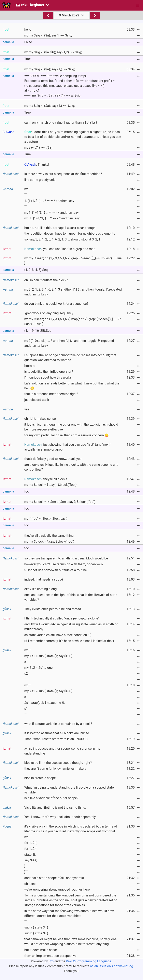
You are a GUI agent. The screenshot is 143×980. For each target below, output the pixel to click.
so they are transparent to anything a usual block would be (66, 558)
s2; (26, 674)
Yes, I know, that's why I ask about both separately (60, 817)
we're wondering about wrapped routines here (57, 889)
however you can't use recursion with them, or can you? (64, 564)
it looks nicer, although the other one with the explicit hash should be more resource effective (71, 427)
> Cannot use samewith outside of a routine (56, 570)
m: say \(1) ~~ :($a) (38, 148)
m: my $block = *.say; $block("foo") (49, 542)
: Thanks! (37, 165)
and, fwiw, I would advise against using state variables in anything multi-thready (71, 627)
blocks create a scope (40, 778)
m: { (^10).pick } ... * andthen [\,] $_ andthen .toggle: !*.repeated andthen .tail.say (69, 343)
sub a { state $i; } (36, 927)
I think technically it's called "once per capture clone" (62, 618)
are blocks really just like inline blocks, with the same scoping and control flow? (71, 467)
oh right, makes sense (40, 419)
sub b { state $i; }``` (38, 933)
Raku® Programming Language (89, 961)
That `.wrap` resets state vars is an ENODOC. (56, 739)
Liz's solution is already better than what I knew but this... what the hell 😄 (72, 386)
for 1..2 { (30, 843)
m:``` (28, 650)
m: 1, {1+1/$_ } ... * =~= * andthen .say (52, 213)
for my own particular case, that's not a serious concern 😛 (67, 435)
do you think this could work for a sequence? (56, 304)
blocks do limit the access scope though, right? (58, 763)
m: (26, 189)
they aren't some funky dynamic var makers (55, 769)
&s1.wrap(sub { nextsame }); (45, 703)
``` (26, 195)
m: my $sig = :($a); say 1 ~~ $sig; (48, 35)
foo (27, 491)
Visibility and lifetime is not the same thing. (55, 808)
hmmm (30, 366)
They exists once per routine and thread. (53, 609)
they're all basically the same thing (49, 536)
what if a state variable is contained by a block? (58, 724)
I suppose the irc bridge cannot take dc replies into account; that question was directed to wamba (70, 358)
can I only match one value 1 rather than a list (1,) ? (61, 123)
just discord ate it (37, 400)
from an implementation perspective (50, 956)
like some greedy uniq (40, 180)
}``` (26, 872)
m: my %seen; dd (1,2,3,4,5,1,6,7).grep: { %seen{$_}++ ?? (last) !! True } (73, 261)
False (28, 42)
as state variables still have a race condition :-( (58, 635)
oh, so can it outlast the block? (46, 280)
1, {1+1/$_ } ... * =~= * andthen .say (49, 201)
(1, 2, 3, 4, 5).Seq (36, 270)
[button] (138, 5)
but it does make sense (41, 950)
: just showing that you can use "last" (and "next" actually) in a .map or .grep (67, 447)
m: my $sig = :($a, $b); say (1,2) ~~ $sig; (53, 52)
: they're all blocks (46, 479)
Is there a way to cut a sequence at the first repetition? (63, 174)
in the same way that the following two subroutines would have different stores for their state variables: (69, 913)
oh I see (30, 884)
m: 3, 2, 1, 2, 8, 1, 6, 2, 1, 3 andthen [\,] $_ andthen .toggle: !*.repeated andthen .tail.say (73, 292)
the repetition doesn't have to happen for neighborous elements (70, 233)
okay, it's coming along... (42, 589)
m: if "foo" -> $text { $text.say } (46, 519)
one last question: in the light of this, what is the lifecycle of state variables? (71, 597)
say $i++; (31, 860)
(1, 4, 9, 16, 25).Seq (38, 331)
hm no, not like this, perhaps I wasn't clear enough (60, 228)
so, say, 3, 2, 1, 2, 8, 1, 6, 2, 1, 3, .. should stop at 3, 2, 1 (62, 239)
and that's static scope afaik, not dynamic (54, 878)
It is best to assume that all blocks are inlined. (57, 733)
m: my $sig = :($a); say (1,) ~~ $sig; (50, 106)
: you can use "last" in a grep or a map (60, 249)
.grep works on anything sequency (49, 313)
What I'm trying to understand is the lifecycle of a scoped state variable (69, 790)
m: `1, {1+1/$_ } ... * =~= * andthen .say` (53, 218)
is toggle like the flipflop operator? (49, 372)
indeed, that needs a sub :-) (44, 579)
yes (27, 409)
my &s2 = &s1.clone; (39, 668)
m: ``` (28, 837)
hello (28, 30)
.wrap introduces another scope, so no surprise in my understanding (62, 751)
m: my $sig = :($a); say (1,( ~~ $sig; (50, 69)
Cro (51, 961)
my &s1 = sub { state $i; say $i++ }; (49, 656)
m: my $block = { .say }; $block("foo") (51, 485)
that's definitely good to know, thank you (53, 459)
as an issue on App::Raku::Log (112, 966)
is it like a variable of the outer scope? (51, 798)
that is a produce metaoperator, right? (51, 394)
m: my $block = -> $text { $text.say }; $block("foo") (60, 502)
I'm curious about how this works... (49, 377)
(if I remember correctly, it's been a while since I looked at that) (69, 641)
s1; (26, 662)
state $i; (30, 855)
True (28, 59)
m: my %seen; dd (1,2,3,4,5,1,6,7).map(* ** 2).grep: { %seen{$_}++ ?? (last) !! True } (73, 321)
